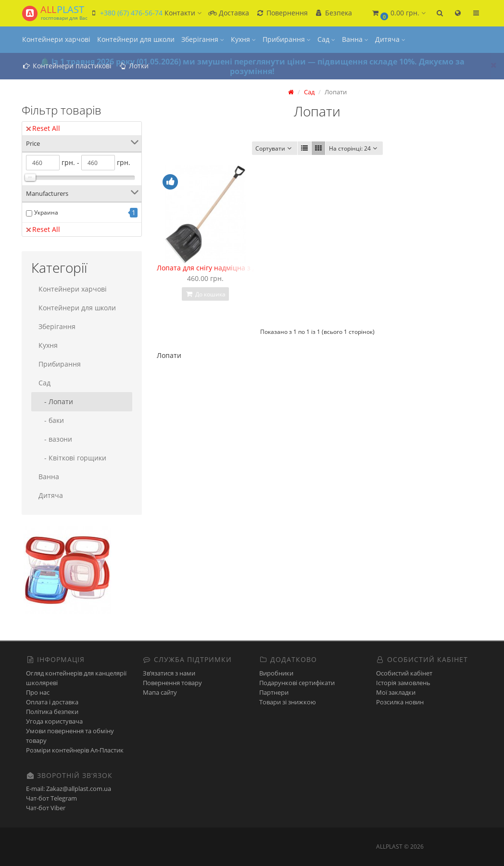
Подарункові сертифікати (297, 683)
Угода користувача (54, 721)
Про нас (38, 692)
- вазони (55, 439)
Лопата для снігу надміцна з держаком (221, 268)
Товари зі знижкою (288, 702)
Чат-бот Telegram (51, 798)
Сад (326, 39)
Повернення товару (172, 683)
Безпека (333, 13)
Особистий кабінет (404, 673)
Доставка (229, 13)
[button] (398, 13)
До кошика (205, 294)
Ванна (355, 39)
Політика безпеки (52, 712)
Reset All (43, 128)
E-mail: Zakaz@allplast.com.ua (69, 789)
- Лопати (56, 401)
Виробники (276, 673)
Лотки (133, 66)
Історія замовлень (403, 683)
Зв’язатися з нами (169, 673)
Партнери (274, 692)
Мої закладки (396, 692)
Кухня (243, 39)
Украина (46, 212)
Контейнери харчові (56, 39)
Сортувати (275, 148)
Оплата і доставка (52, 702)
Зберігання (203, 39)
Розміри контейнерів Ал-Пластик (75, 750)
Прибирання (287, 39)
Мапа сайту (160, 692)
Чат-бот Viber (46, 808)
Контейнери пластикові (67, 66)
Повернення (282, 13)
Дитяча (390, 39)
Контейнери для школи (136, 39)
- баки (51, 420)
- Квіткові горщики (72, 458)
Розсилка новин (400, 702)
